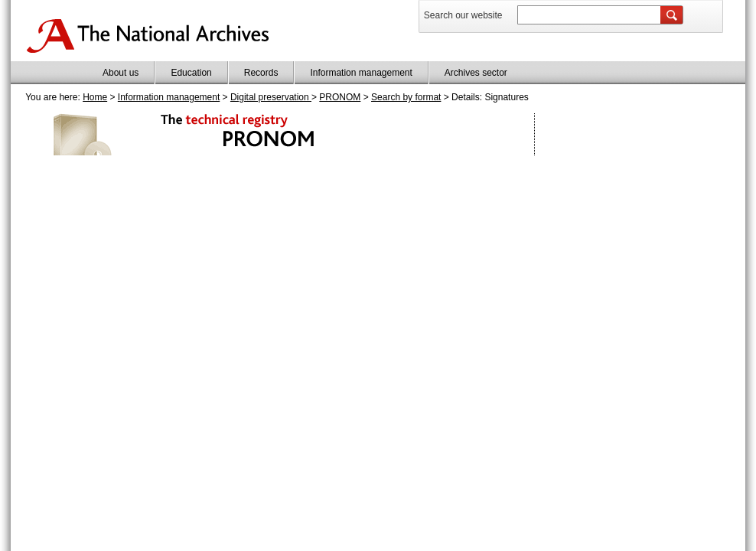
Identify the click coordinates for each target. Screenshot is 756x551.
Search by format (406, 97)
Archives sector (476, 73)
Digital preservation (271, 97)
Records (261, 73)
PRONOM (340, 97)
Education (191, 73)
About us (121, 73)
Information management (361, 73)
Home (95, 97)
